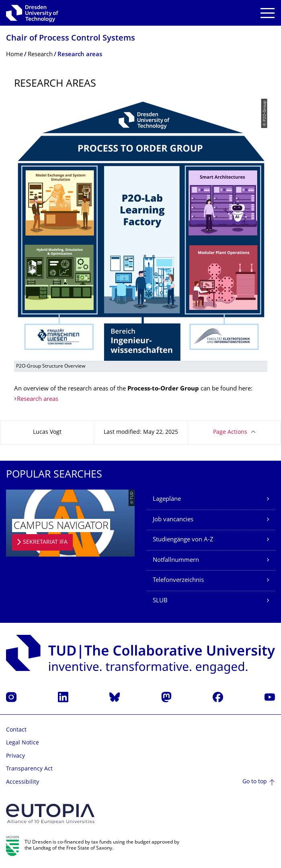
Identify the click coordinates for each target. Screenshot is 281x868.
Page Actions (230, 432)
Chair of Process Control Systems (71, 39)
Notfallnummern (176, 560)
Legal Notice (23, 743)
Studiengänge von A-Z (183, 540)
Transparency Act (29, 769)
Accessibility (23, 782)
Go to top (255, 782)
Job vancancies (173, 520)
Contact (16, 730)
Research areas (38, 399)
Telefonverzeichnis (178, 580)
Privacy (15, 756)
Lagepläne (167, 499)
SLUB (160, 601)
